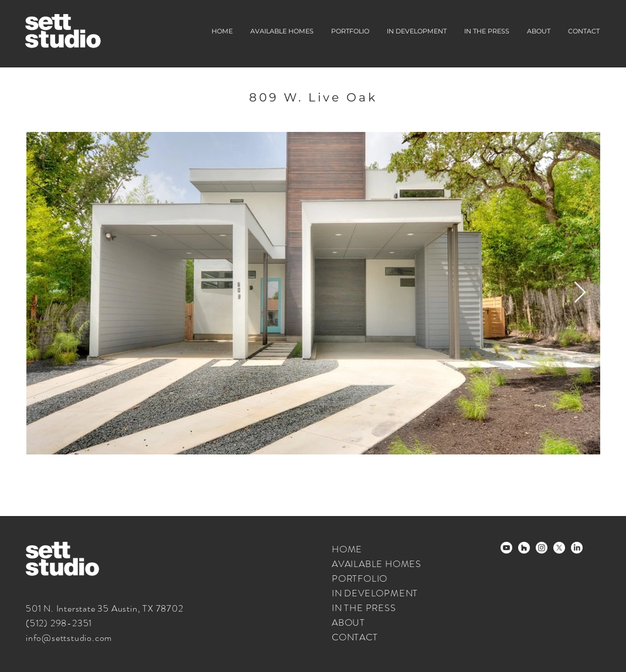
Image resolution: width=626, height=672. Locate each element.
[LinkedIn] (577, 548)
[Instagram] (542, 548)
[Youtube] (506, 548)
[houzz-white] (524, 548)
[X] (559, 548)
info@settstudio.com (69, 638)
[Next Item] (580, 293)
